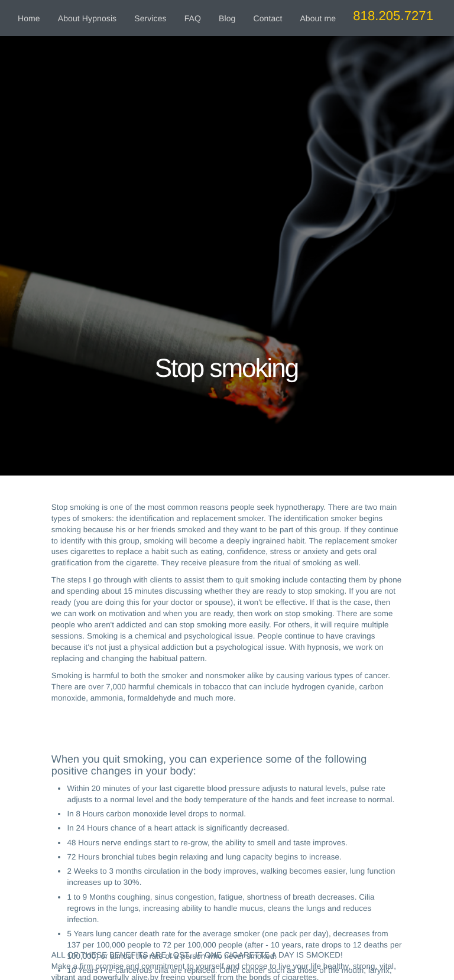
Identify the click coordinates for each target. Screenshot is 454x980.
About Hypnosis (87, 18)
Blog (227, 18)
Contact (267, 18)
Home (29, 18)
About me (318, 18)
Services (150, 18)
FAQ (193, 18)
